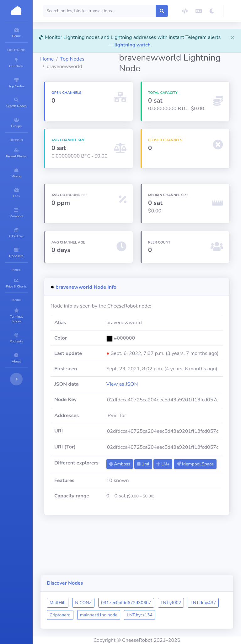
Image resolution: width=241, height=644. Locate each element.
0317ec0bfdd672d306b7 (164, 590)
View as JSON (152, 414)
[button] (232, 11)
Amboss (149, 494)
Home (85, 59)
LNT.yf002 (209, 590)
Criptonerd (133, 603)
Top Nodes (110, 59)
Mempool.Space (157, 504)
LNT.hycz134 (100, 615)
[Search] (123, 11)
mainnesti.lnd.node (171, 603)
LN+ (193, 494)
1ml (173, 494)
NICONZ (121, 590)
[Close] (233, 37)
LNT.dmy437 (100, 603)
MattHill (95, 590)
